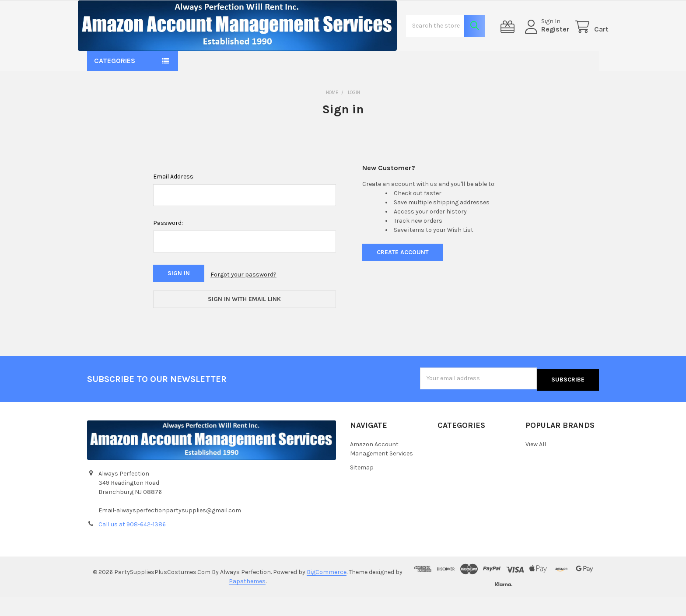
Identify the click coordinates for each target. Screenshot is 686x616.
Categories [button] (115, 86)
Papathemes (247, 600)
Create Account (403, 277)
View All (536, 463)
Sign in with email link (244, 322)
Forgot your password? (243, 299)
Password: (168, 248)
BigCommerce (327, 591)
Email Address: (174, 201)
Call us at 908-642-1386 (132, 544)
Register (546, 42)
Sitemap (362, 486)
